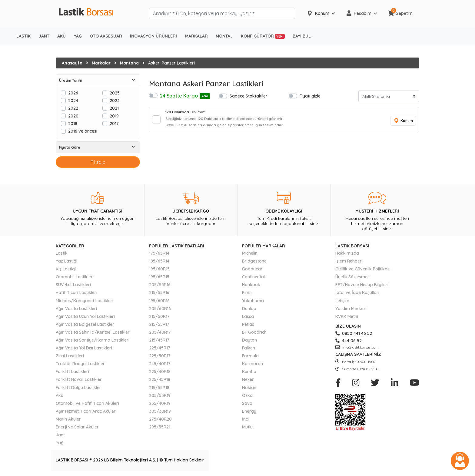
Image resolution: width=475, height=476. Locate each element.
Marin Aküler (68, 419)
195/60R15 (159, 269)
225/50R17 (160, 356)
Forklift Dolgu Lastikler (78, 388)
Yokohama (253, 301)
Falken (249, 348)
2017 (114, 123)
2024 (73, 100)
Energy (249, 411)
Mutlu (247, 427)
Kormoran (252, 364)
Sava (247, 403)
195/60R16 (159, 301)
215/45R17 (159, 340)
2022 (73, 108)
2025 (115, 93)
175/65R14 (159, 253)
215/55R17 (159, 324)
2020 (73, 116)
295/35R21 (160, 427)
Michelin (250, 253)
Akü (60, 395)
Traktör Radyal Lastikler (80, 364)
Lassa (248, 316)
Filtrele (98, 162)
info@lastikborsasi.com (357, 347)
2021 (114, 108)
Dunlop (249, 309)
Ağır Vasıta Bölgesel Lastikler (85, 324)
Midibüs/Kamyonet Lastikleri (85, 301)
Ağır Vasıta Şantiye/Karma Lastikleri (93, 340)
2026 (73, 93)
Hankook (251, 285)
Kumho (249, 372)
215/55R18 (159, 388)
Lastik (62, 253)
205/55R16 (160, 285)
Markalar (101, 63)
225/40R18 (160, 372)
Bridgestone (254, 261)
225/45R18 (160, 379)
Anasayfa (72, 63)
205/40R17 (160, 332)
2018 (73, 123)
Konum (401, 123)
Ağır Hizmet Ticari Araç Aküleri (86, 411)
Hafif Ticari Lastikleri (76, 293)
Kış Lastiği (66, 269)
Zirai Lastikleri (70, 356)
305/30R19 (160, 411)
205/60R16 (160, 309)
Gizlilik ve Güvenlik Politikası (363, 269)
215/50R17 (159, 316)
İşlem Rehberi (349, 261)
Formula (250, 356)
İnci (245, 419)
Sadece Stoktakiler (249, 96)
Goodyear (252, 269)
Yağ (60, 443)
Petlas (248, 324)
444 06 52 (349, 341)
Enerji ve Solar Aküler (77, 427)
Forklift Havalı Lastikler (79, 379)
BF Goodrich (254, 332)
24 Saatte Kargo (185, 96)
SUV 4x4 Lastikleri (73, 285)
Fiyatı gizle (310, 96)
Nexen (248, 379)
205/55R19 (160, 395)
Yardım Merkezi (351, 309)
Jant (60, 435)
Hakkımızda (347, 253)
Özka (247, 395)
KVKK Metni (347, 316)
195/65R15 (159, 277)
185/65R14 (159, 261)
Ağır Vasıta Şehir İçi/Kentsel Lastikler (93, 332)
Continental (253, 277)
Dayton (249, 340)
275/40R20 (160, 419)
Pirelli (247, 293)
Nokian (249, 388)
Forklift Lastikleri (72, 372)
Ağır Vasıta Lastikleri (76, 309)
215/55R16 (159, 293)
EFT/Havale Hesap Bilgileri (362, 285)
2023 (115, 100)
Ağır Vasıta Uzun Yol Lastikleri (85, 316)
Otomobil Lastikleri (75, 277)
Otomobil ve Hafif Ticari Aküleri (87, 403)
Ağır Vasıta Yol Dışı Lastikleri (84, 348)
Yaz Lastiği (66, 261)
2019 (114, 116)
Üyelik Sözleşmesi (353, 277)
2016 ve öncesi (83, 131)
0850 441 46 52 (354, 333)
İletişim (342, 301)
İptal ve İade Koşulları (357, 293)
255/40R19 (160, 403)
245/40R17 (160, 364)
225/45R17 (160, 348)
